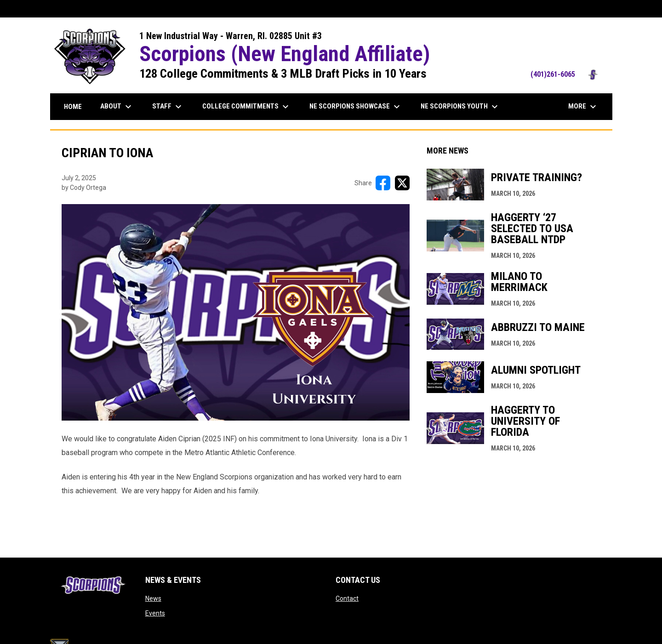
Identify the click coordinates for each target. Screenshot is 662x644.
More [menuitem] (583, 107)
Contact (347, 598)
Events (155, 613)
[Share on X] (402, 183)
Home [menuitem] (73, 107)
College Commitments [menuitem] (247, 107)
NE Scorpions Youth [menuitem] (460, 107)
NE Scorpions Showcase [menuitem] (356, 107)
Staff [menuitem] (168, 107)
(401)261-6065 (567, 74)
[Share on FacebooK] (383, 183)
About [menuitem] (117, 107)
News (153, 598)
